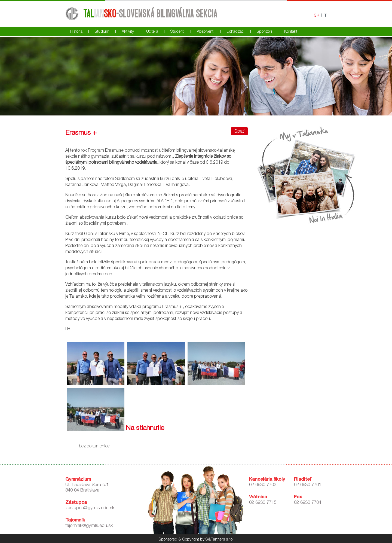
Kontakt (291, 32)
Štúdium (102, 32)
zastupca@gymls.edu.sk (90, 508)
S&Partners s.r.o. (219, 540)
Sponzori (264, 32)
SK (317, 16)
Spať (239, 132)
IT (325, 16)
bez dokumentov (94, 447)
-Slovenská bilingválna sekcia (150, 13)
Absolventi (206, 32)
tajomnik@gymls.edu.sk (89, 526)
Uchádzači (235, 32)
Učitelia (152, 32)
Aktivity (128, 32)
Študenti (177, 32)
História (76, 32)
